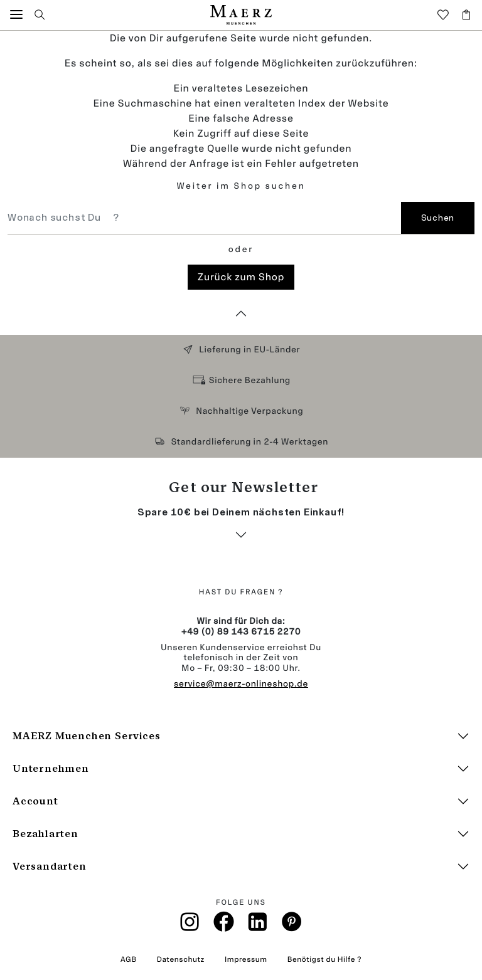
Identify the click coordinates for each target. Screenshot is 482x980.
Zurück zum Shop (241, 277)
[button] (16, 15)
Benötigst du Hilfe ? (324, 959)
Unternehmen (51, 768)
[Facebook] (224, 925)
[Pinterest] (292, 925)
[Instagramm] (190, 926)
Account (35, 801)
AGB (129, 959)
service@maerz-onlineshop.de (241, 684)
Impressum (246, 959)
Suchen (438, 218)
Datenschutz (181, 959)
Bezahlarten (46, 834)
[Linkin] (258, 926)
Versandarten (50, 866)
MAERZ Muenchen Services (86, 736)
